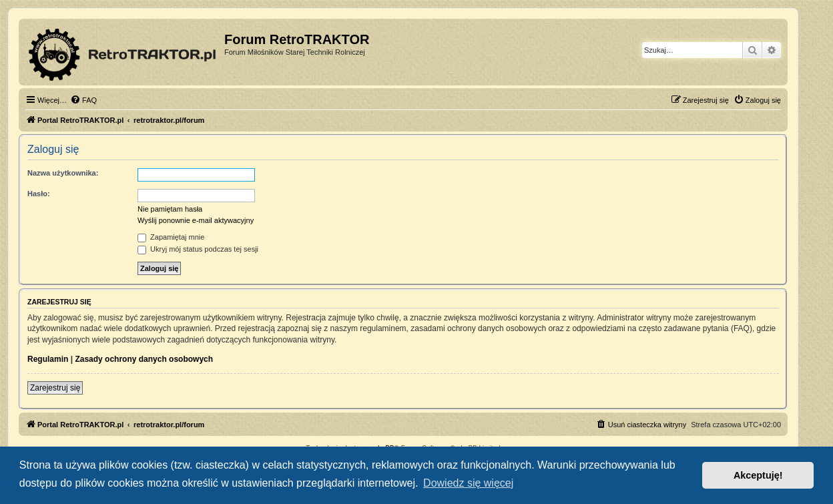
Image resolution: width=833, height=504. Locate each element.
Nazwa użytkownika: (63, 173)
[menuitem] (83, 100)
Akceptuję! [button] (758, 475)
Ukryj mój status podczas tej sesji (198, 249)
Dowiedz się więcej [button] (468, 483)
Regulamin (48, 359)
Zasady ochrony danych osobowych (144, 359)
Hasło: (39, 194)
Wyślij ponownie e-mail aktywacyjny (196, 220)
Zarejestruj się (55, 388)
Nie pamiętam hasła (170, 209)
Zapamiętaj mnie (171, 237)
